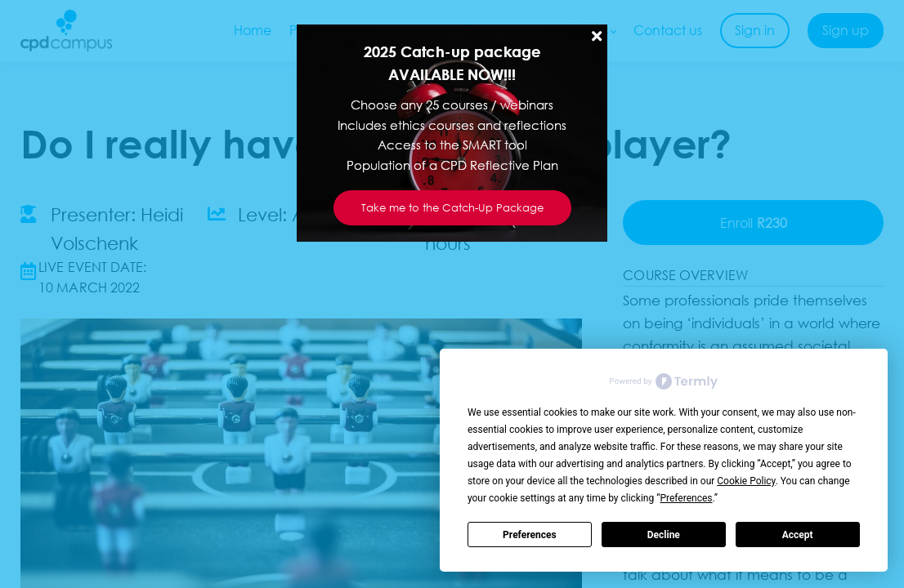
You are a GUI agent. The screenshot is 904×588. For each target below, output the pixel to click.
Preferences (530, 535)
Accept (798, 535)
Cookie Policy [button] (746, 481)
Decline (664, 535)
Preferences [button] (686, 498)
